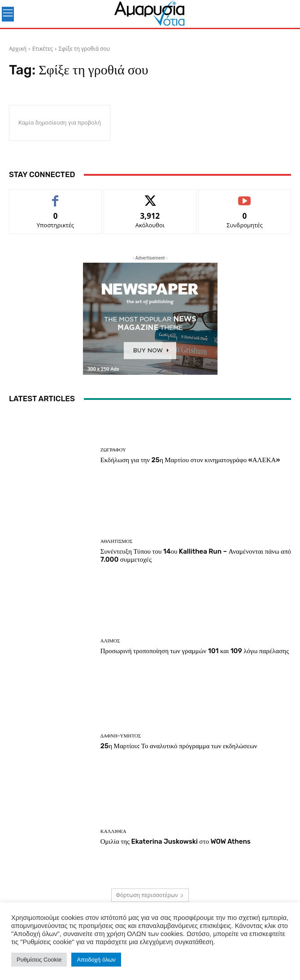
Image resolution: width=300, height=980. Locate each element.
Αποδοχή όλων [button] (96, 960)
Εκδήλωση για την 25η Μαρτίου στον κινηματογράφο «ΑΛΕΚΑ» (190, 460)
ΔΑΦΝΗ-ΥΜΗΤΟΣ (121, 736)
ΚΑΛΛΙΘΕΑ (113, 831)
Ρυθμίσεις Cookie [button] (39, 960)
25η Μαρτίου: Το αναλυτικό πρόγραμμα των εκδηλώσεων (179, 746)
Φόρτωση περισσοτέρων (150, 895)
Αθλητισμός (117, 541)
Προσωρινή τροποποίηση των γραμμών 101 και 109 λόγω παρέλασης (195, 651)
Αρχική (18, 49)
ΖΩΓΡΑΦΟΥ (113, 450)
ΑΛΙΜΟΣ (110, 641)
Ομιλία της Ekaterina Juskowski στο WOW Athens (176, 841)
